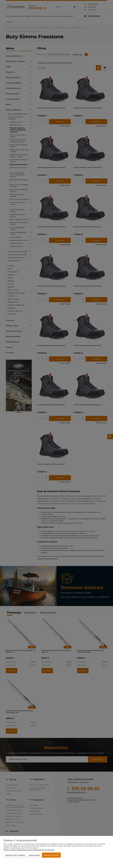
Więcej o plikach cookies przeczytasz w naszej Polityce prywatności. (29, 850)
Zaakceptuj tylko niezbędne (15, 855)
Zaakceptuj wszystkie (51, 855)
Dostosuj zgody (34, 855)
